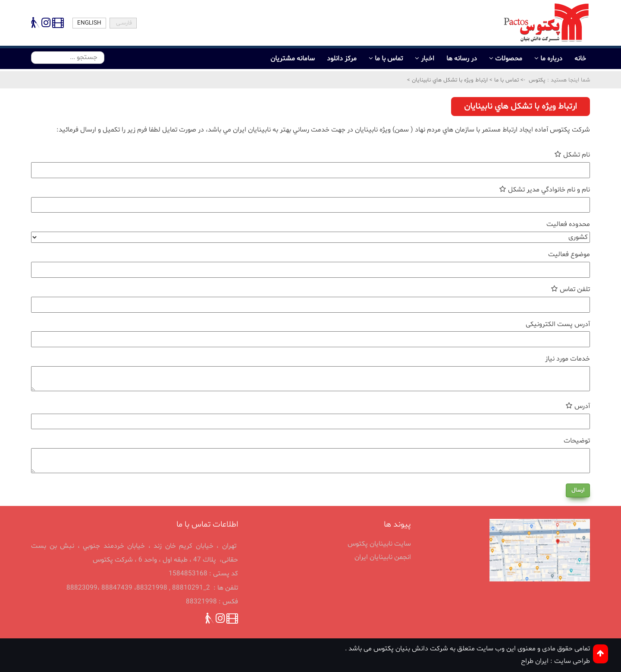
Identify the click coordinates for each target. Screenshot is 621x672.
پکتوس (537, 80)
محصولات (509, 59)
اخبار (428, 59)
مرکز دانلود (342, 59)
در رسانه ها (462, 59)
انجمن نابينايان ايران (383, 557)
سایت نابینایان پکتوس (379, 544)
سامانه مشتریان (293, 59)
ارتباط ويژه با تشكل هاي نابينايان (449, 80)
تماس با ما (389, 59)
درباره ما (551, 59)
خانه (580, 59)
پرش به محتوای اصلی (1, 10)
